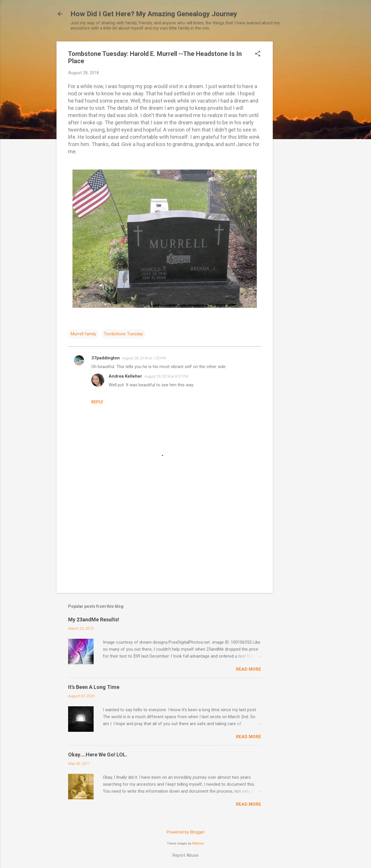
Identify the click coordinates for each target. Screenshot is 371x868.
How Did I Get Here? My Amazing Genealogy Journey (154, 14)
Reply (97, 402)
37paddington (106, 358)
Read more (249, 669)
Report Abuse (185, 855)
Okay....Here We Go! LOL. (98, 755)
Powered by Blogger (186, 832)
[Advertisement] (296, 128)
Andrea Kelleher (125, 376)
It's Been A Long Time (94, 687)
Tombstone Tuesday (123, 334)
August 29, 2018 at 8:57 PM (166, 376)
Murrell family (83, 334)
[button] (258, 54)
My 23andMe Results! (94, 619)
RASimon (198, 844)
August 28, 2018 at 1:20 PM (144, 358)
